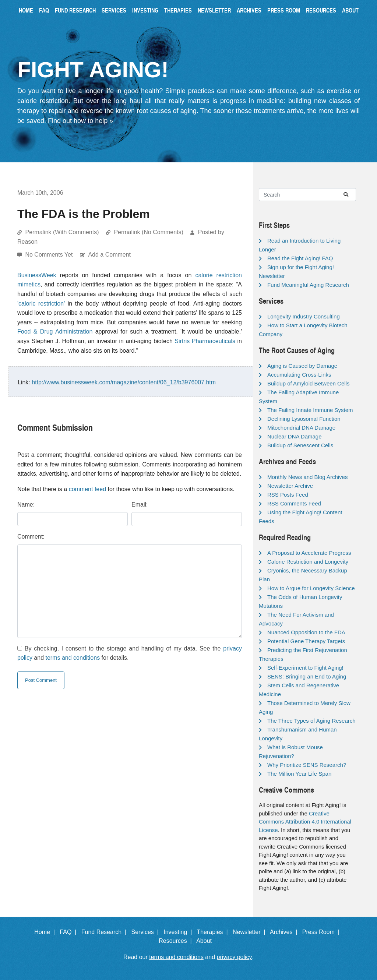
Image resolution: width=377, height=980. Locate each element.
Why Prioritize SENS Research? (307, 765)
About (350, 10)
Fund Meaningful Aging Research (308, 285)
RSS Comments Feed (294, 503)
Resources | (177, 941)
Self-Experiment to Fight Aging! (305, 668)
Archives (249, 10)
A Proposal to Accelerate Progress (309, 553)
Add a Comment (109, 255)
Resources (321, 10)
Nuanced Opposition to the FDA (306, 632)
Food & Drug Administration (55, 332)
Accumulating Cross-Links (299, 375)
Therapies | (214, 932)
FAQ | (70, 932)
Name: (26, 505)
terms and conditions (73, 658)
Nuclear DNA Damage (295, 436)
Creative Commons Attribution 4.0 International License (305, 822)
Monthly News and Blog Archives (307, 477)
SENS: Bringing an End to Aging (307, 676)
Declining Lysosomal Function (304, 419)
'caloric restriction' (41, 304)
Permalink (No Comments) (148, 232)
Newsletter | (251, 932)
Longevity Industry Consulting (304, 316)
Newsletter (214, 10)
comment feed (87, 489)
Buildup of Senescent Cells (300, 445)
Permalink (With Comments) (62, 232)
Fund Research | (105, 932)
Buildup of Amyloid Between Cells (308, 383)
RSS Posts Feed (288, 495)
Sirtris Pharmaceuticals (205, 341)
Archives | (285, 932)
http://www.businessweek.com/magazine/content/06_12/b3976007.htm (124, 382)
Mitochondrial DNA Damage (301, 428)
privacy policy (235, 957)
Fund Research (75, 10)
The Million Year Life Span (299, 774)
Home (26, 10)
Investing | (179, 932)
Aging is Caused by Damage (302, 366)
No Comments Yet (50, 255)
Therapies (178, 10)
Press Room (284, 10)
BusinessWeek (37, 275)
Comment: (31, 537)
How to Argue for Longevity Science (311, 588)
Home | (46, 932)
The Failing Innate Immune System (310, 410)
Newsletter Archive (290, 486)
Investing (145, 10)
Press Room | (323, 932)
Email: (140, 505)
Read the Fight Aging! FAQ (300, 258)
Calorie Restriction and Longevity (308, 562)
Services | (147, 932)
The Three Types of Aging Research (311, 721)
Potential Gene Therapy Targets (306, 641)
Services (114, 10)
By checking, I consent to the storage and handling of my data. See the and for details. (130, 653)
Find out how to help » (80, 121)
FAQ (44, 10)
